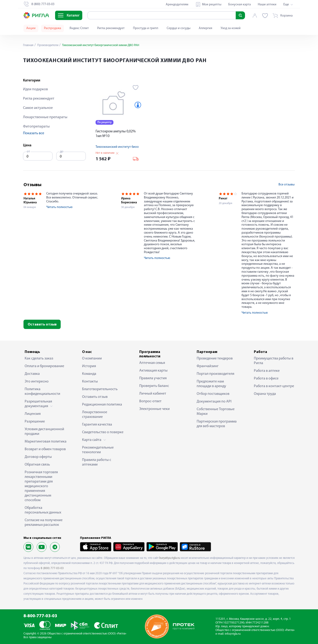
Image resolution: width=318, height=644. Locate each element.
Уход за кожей (231, 28)
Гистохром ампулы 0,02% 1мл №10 (116, 134)
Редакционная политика (102, 405)
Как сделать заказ (39, 359)
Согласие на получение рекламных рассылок (44, 523)
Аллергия (205, 28)
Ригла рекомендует (111, 28)
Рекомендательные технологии (98, 450)
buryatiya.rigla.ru (170, 558)
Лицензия (33, 414)
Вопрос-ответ (150, 401)
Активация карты (153, 371)
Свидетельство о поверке (103, 432)
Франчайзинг (208, 366)
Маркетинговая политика (46, 442)
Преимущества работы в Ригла (274, 361)
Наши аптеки (267, 5)
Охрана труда (265, 394)
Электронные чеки (154, 409)
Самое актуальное (38, 108)
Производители (49, 45)
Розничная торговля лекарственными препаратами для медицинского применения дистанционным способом (41, 486)
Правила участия (153, 378)
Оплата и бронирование (44, 366)
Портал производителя (215, 374)
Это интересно (37, 382)
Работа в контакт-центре (274, 386)
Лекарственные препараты (45, 117)
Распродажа (53, 28)
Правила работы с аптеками (97, 462)
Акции (31, 28)
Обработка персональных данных (43, 510)
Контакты (90, 382)
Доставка (32, 374)
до (62, 152)
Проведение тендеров (215, 359)
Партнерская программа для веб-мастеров (217, 424)
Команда (89, 374)
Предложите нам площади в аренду (211, 384)
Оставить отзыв (42, 325)
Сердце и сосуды (179, 28)
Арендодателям (177, 5)
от (28, 152)
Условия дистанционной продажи (44, 432)
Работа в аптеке (267, 371)
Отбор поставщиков (213, 394)
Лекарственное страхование (95, 415)
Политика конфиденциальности (42, 392)
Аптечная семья (152, 363)
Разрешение (35, 422)
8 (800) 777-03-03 (52, 568)
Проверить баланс (154, 386)
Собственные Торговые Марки (216, 412)
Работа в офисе (266, 379)
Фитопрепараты (36, 127)
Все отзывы (287, 185)
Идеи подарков (35, 89)
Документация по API (214, 402)
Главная (29, 45)
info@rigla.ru (233, 634)
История (89, 366)
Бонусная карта (240, 5)
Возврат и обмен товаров (45, 449)
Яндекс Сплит (79, 28)
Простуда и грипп (146, 28)
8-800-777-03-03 (40, 616)
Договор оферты (38, 457)
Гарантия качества (97, 425)
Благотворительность (100, 389)
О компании (92, 359)
